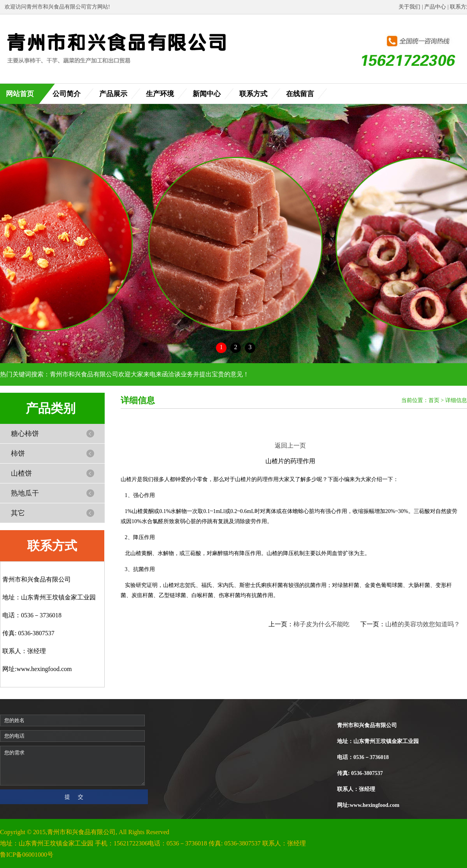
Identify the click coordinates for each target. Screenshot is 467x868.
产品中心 (435, 7)
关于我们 (409, 7)
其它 (18, 513)
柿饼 (18, 453)
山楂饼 (21, 473)
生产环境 (160, 94)
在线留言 (300, 94)
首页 (434, 400)
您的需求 (72, 766)
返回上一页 (290, 445)
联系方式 (253, 94)
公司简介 (67, 94)
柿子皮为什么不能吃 (321, 624)
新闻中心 (207, 94)
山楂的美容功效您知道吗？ (423, 624)
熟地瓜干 (25, 493)
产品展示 (113, 94)
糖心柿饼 (25, 434)
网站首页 (20, 94)
